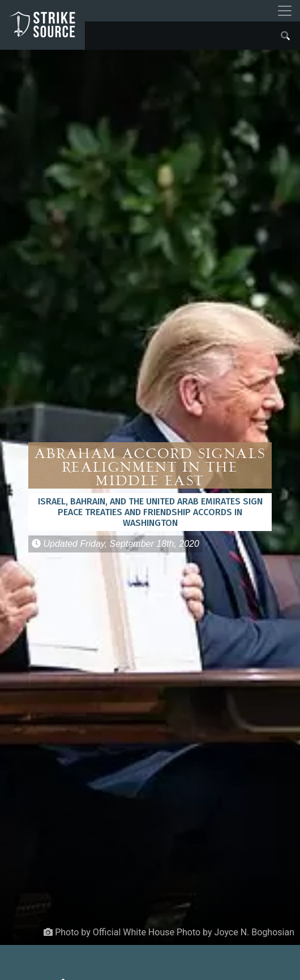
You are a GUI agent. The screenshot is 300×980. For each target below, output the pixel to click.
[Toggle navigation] (285, 11)
